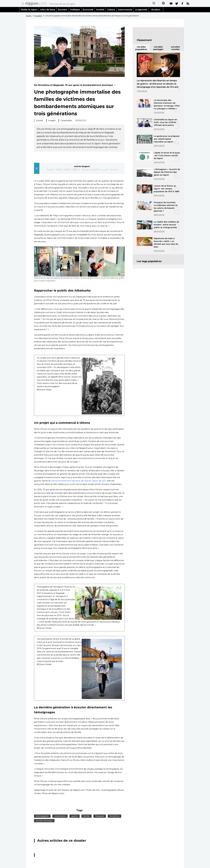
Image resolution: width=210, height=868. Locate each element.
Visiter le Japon (29, 10)
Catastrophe (66, 120)
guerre (75, 816)
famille (87, 816)
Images (52, 120)
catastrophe (60, 816)
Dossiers (63, 10)
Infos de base (48, 10)
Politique (75, 10)
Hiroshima (114, 816)
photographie (42, 816)
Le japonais (141, 10)
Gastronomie (125, 10)
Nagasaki (100, 816)
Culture (111, 10)
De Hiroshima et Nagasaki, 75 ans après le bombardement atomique (75, 85)
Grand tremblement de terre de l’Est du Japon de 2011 (78, 481)
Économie (88, 10)
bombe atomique (44, 821)
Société (100, 10)
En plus (156, 10)
